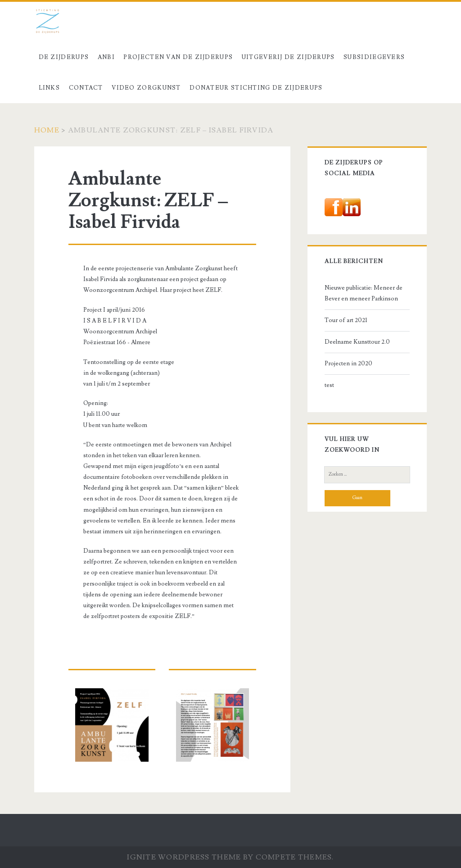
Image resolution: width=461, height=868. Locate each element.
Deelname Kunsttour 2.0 (357, 342)
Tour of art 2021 (346, 320)
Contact (86, 88)
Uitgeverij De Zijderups (288, 57)
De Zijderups (64, 57)
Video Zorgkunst (146, 88)
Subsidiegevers (374, 57)
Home (47, 130)
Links (50, 88)
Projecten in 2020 (348, 364)
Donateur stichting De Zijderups (256, 88)
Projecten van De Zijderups (178, 57)
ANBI (106, 57)
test (329, 385)
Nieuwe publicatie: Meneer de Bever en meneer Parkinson (364, 293)
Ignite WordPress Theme (184, 857)
